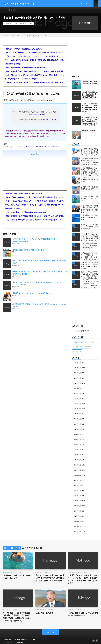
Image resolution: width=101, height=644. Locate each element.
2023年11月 (78, 468)
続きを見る (35, 154)
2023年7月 (77, 488)
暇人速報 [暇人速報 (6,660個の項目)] (87, 347)
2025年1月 (77, 398)
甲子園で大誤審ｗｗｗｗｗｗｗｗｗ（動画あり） (22, 79)
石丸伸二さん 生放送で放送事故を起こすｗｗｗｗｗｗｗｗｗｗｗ (90, 189)
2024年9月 (77, 418)
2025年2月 (77, 393)
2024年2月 (77, 453)
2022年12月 (78, 524)
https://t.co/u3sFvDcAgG (38, 115)
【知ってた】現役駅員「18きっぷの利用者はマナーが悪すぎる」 (89, 246)
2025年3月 (77, 388)
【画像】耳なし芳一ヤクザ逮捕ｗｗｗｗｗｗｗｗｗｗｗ (90, 179)
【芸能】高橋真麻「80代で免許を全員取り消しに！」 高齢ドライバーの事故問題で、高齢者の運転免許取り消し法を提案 (35, 71)
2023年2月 (77, 514)
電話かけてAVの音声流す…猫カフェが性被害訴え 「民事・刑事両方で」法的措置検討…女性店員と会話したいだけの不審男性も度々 (90, 276)
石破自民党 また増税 (13, 64)
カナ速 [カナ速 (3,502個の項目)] (92, 342)
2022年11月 (78, 529)
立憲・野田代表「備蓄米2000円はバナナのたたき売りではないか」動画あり (90, 209)
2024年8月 (77, 423)
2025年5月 (77, 378)
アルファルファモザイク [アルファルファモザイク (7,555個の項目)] (80, 342)
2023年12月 (78, 463)
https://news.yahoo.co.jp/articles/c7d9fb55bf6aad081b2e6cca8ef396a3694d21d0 (31, 147)
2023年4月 (77, 503)
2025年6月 (77, 373)
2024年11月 (78, 408)
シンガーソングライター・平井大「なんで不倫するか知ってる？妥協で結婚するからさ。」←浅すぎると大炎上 (35, 83)
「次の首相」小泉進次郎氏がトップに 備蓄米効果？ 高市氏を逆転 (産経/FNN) (90, 266)
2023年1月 (77, 519)
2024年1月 (77, 458)
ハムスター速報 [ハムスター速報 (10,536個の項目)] (78, 347)
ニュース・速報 (18, 24)
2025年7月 (77, 368)
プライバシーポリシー (9, 640)
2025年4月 (77, 383)
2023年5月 (77, 498)
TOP (4, 10)
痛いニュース (29, 24)
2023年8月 (77, 483)
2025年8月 (77, 363)
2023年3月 (77, 509)
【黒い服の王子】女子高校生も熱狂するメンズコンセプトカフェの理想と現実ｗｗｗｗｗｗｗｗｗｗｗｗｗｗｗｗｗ (90, 162)
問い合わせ (12, 10)
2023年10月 (78, 473)
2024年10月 (78, 413)
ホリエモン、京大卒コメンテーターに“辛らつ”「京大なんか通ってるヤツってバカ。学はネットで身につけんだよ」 (90, 285)
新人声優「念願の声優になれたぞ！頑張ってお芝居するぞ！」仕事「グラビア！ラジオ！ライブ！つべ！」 (90, 153)
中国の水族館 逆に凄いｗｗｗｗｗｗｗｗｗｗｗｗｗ (90, 217)
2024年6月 (77, 433)
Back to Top (50, 630)
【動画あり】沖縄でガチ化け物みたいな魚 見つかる (24, 49)
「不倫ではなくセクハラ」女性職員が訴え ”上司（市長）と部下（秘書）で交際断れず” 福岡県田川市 (89, 257)
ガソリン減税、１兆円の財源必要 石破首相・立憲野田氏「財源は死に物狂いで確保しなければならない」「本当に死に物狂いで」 (35, 60)
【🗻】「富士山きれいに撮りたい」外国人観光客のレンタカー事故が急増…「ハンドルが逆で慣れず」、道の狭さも (35, 75)
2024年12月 (78, 403)
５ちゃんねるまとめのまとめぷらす (24, 637)
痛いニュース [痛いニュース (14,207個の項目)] (77, 351)
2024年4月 (77, 443)
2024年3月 (77, 448)
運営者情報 (20, 640)
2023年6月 (77, 493)
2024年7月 (77, 428)
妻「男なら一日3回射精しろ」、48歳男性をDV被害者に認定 (89, 227)
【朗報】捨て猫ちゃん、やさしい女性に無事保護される (33, 293)
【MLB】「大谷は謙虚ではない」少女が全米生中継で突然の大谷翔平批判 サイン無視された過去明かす (35, 53)
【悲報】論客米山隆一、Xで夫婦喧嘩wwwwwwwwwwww (25, 68)
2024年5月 (77, 438)
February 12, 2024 (49, 119)
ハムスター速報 (17, 569)
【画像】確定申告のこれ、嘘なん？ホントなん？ (30, 250)
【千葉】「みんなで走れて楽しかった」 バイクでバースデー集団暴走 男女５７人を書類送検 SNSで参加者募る (35, 56)
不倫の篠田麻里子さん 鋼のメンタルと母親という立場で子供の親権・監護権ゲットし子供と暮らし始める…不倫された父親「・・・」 (90, 171)
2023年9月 (77, 478)
